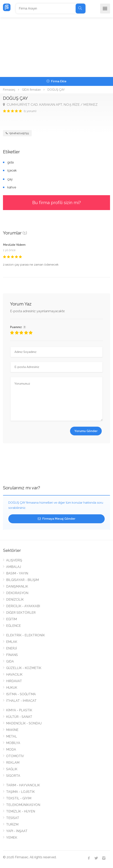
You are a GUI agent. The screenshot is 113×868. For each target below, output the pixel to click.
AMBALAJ (14, 567)
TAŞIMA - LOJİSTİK (20, 792)
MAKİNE (12, 730)
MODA (11, 749)
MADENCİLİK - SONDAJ (24, 723)
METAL (12, 736)
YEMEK (12, 838)
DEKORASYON (17, 593)
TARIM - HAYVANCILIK (23, 785)
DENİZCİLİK (15, 600)
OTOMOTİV (15, 756)
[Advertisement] (56, 47)
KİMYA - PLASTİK (19, 710)
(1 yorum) (30, 111)
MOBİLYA (13, 743)
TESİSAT (13, 818)
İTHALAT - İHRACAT (21, 701)
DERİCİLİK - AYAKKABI (23, 606)
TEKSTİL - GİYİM (19, 798)
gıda (10, 162)
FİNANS (12, 655)
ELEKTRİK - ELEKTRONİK (26, 635)
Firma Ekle (56, 81)
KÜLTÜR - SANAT (19, 717)
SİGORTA (13, 776)
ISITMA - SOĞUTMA (21, 694)
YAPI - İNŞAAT (17, 831)
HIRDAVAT (14, 681)
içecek (12, 170)
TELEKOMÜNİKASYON (23, 805)
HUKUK (12, 688)
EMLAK (12, 642)
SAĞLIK (12, 769)
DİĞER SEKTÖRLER (21, 613)
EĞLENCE (13, 626)
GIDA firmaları (31, 90)
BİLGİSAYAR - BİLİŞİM (22, 580)
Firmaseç (9, 90)
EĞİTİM (11, 619)
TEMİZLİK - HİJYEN (21, 811)
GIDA (10, 661)
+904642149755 (17, 133)
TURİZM (12, 824)
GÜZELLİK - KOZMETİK (24, 668)
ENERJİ (11, 648)
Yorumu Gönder (86, 431)
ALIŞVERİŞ (14, 560)
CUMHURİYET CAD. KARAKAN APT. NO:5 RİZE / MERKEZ (50, 105)
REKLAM (13, 763)
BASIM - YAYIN (17, 573)
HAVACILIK (14, 675)
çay (10, 179)
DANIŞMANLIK (17, 586)
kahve (12, 187)
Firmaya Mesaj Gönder (57, 519)
